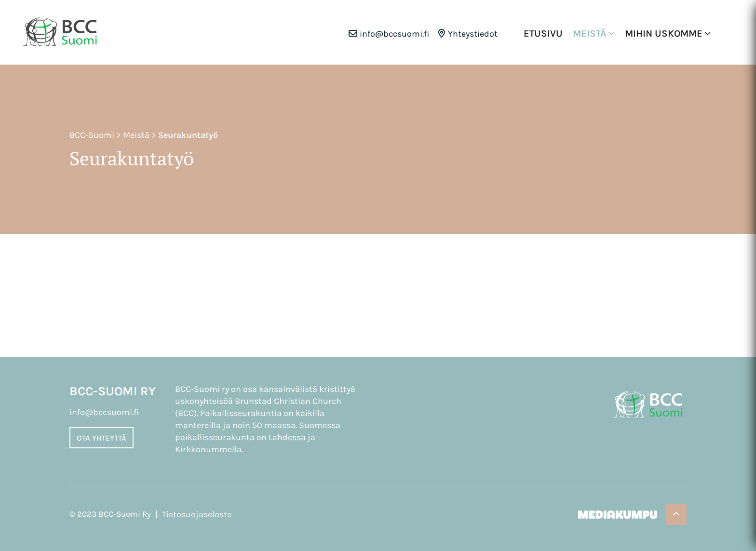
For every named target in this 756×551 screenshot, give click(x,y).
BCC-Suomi (92, 135)
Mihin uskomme (664, 34)
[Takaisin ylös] (676, 514)
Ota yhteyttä (101, 438)
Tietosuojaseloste (197, 514)
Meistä (589, 34)
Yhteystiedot (473, 34)
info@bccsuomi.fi (395, 34)
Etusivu (543, 34)
